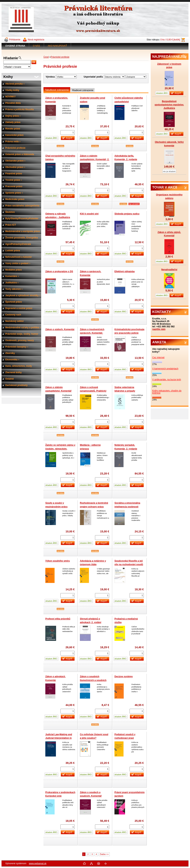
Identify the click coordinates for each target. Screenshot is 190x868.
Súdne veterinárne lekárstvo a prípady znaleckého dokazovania (128, 391)
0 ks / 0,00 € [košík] (170, 40)
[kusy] (68, 133)
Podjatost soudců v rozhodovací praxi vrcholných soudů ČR (126, 738)
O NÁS (36, 46)
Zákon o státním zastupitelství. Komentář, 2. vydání (95, 160)
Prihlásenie (15, 40)
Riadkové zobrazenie (83, 90)
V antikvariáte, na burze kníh (167, 380)
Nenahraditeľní (169, 270)
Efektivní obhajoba (125, 271)
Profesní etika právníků (58, 619)
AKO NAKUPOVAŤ (57, 46)
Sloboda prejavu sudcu (127, 214)
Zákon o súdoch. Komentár (60, 329)
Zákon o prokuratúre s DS (59, 271)
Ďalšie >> (104, 854)
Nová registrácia (36, 40)
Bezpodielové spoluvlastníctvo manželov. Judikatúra (169, 105)
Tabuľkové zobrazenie (57, 90)
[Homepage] (15, 46)
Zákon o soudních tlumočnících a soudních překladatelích (93, 680)
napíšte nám (159, 329)
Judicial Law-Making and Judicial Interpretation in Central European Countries (60, 738)
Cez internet (158, 358)
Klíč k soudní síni (89, 214)
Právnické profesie (60, 57)
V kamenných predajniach (165, 369)
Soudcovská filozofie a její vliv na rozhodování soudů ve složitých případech (129, 565)
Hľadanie (11, 58)
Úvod (46, 57)
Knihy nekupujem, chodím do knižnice (167, 392)
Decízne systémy (124, 677)
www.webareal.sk (38, 863)
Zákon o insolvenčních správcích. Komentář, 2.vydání (92, 333)
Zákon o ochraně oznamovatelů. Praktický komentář (93, 391)
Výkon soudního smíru (58, 561)
